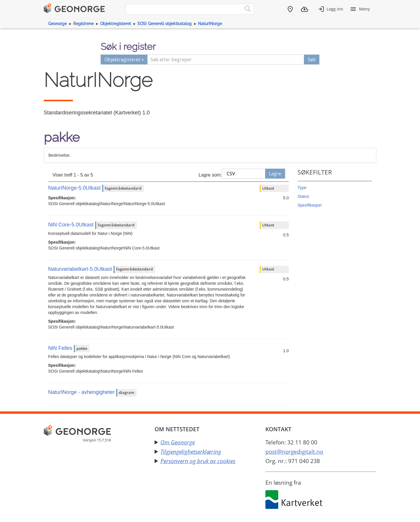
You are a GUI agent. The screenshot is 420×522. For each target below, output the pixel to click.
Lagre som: (210, 175)
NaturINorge (210, 24)
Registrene (83, 24)
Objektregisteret (116, 24)
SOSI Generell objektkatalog (164, 24)
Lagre (275, 174)
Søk (312, 60)
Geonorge (57, 24)
